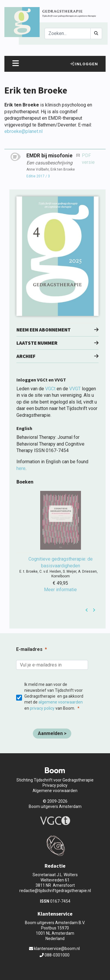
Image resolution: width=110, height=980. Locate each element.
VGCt (50, 389)
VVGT (75, 389)
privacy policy (42, 708)
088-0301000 (55, 955)
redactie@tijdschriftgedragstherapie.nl (55, 891)
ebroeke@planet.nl (23, 131)
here (21, 468)
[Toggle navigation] (16, 64)
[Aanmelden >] (52, 734)
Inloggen (84, 64)
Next (94, 610)
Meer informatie (60, 590)
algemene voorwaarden (61, 702)
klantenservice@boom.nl (54, 949)
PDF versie (88, 159)
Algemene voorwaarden (55, 791)
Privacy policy (55, 785)
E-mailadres (29, 649)
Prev (87, 610)
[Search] (68, 34)
